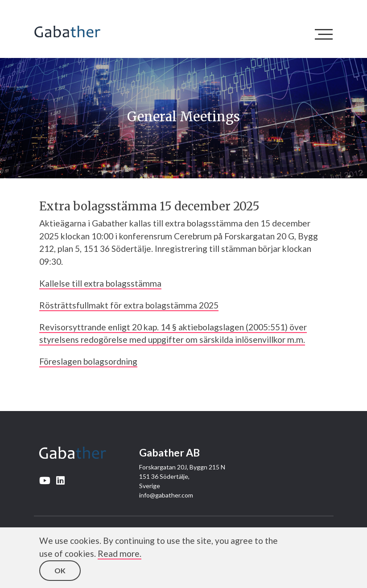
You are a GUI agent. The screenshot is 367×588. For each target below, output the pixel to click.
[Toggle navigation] (326, 34)
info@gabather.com (166, 495)
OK (60, 570)
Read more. (120, 553)
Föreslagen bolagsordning (88, 361)
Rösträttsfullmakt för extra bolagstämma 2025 (129, 305)
